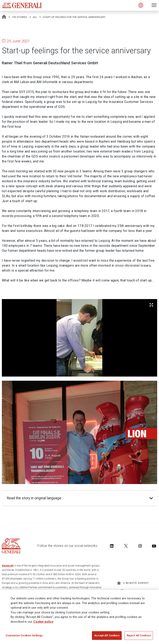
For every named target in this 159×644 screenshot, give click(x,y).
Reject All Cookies (139, 636)
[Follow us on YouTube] (154, 546)
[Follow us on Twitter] (126, 546)
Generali (8, 566)
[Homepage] (4, 17)
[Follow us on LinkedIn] (112, 546)
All (35, 17)
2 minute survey (133, 583)
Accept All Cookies (107, 636)
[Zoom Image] (151, 305)
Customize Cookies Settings (24, 636)
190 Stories (19, 17)
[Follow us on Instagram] (140, 546)
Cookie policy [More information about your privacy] (43, 622)
